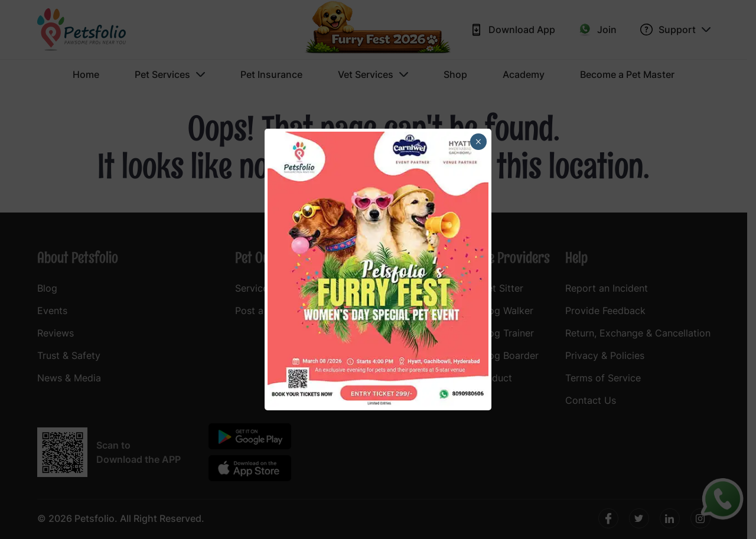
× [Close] (478, 142)
